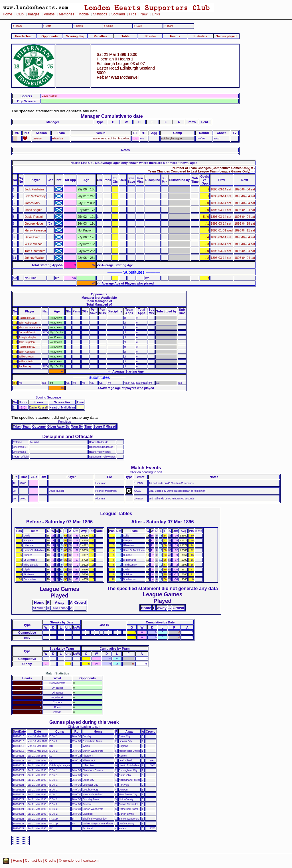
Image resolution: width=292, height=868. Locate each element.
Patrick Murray (27, 347)
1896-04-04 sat (245, 189)
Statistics (100, 14)
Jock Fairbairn (34, 189)
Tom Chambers (35, 251)
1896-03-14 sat (221, 189)
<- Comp (78, 26)
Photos (49, 14)
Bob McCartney (35, 196)
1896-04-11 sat (245, 230)
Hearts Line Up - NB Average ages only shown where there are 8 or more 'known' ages (134, 163)
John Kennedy (27, 352)
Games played (226, 36)
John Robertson (28, 323)
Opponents (49, 36)
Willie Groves (26, 357)
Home (8, 14)
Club (20, 14)
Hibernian (57, 139)
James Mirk (32, 203)
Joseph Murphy (28, 337)
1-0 (135, 139)
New (144, 14)
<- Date (47, 26)
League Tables (116, 513)
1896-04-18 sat (245, 223)
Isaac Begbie (33, 210)
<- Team (17, 26)
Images (34, 14)
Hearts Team (24, 36)
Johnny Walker (35, 258)
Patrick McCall (27, 318)
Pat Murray (25, 366)
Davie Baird (32, 237)
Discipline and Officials (68, 436)
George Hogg (34, 223)
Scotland (118, 14)
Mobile (84, 14)
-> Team (168, 26)
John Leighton (27, 342)
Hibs (133, 14)
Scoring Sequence (48, 397)
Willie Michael (34, 244)
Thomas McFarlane (30, 328)
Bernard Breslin (28, 332)
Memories (66, 14)
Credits (51, 861)
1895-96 (37, 139)
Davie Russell (34, 217)
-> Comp (108, 26)
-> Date (138, 26)
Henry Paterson (35, 230)
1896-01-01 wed (222, 230)
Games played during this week (84, 722)
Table (125, 36)
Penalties (101, 36)
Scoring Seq (75, 36)
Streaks (150, 36)
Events (175, 36)
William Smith (27, 361)
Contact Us (34, 861)
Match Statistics (57, 673)
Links (156, 14)
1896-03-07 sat (221, 251)
